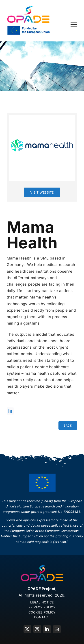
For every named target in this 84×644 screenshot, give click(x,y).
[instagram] (37, 629)
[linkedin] (10, 411)
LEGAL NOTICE (42, 602)
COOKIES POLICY (42, 612)
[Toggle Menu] (74, 25)
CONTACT (42, 617)
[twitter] (27, 629)
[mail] (57, 629)
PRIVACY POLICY (42, 607)
